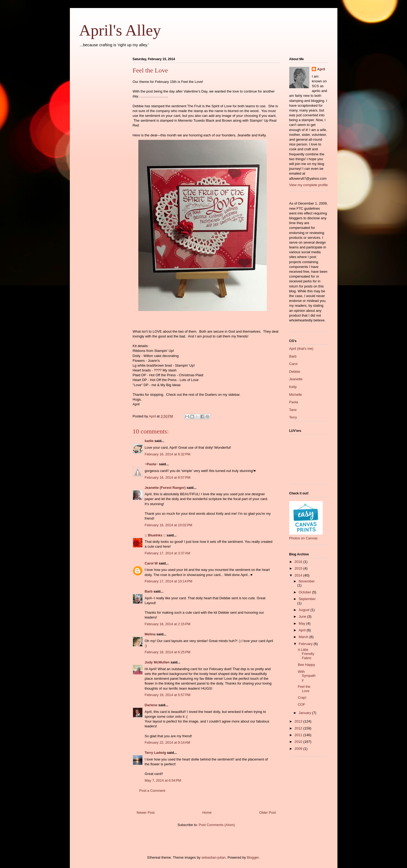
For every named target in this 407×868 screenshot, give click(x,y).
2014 (299, 575)
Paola (294, 402)
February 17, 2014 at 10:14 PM (169, 581)
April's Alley (120, 30)
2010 (299, 742)
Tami (293, 410)
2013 (299, 721)
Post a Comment (152, 791)
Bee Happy (306, 665)
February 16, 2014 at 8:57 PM (168, 477)
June (303, 617)
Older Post (267, 813)
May (302, 623)
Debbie (295, 372)
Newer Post (146, 813)
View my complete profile (309, 185)
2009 (299, 749)
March (304, 637)
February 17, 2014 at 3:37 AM (168, 553)
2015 (299, 568)
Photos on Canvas (303, 538)
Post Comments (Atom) (217, 825)
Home (207, 813)
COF (301, 704)
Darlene (151, 705)
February (306, 644)
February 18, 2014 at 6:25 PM (168, 652)
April (321, 69)
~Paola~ (151, 464)
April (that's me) (301, 349)
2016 (299, 562)
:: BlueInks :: (155, 535)
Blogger (253, 857)
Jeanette (296, 379)
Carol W (151, 563)
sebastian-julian (214, 857)
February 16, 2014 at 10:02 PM (169, 525)
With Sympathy (307, 676)
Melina (150, 634)
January (305, 713)
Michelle (296, 395)
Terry (293, 417)
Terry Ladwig (155, 753)
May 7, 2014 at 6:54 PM (163, 780)
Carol (293, 364)
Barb (149, 591)
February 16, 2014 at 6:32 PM (168, 454)
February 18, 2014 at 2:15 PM (168, 624)
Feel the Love (304, 689)
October (305, 592)
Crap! (302, 698)
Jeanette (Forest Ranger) (166, 488)
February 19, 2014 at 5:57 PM (168, 695)
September (307, 599)
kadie (149, 441)
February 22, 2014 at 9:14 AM (168, 742)
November (307, 581)
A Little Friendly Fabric (306, 654)
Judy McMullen (157, 662)
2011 (299, 735)
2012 (299, 728)
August (305, 610)
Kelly (293, 387)
